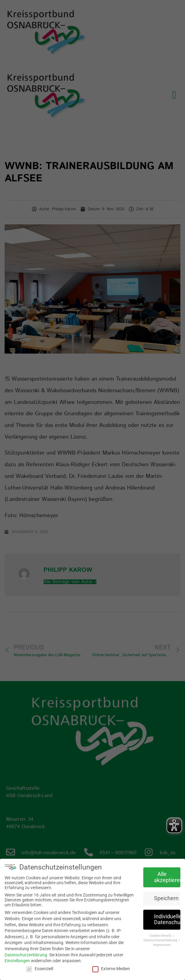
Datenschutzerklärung (26, 955)
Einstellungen (17, 961)
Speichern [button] (166, 898)
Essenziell (40, 969)
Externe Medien (111, 969)
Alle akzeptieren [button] (167, 877)
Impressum (162, 945)
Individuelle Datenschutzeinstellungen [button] (167, 919)
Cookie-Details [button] (161, 936)
